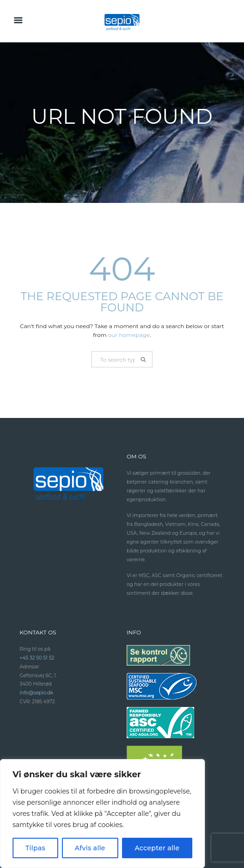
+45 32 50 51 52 (37, 658)
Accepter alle (157, 848)
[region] (102, 814)
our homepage (129, 335)
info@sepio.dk (36, 693)
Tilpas (36, 848)
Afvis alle (90, 848)
